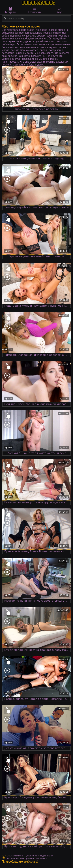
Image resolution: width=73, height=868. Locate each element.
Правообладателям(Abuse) (20, 862)
